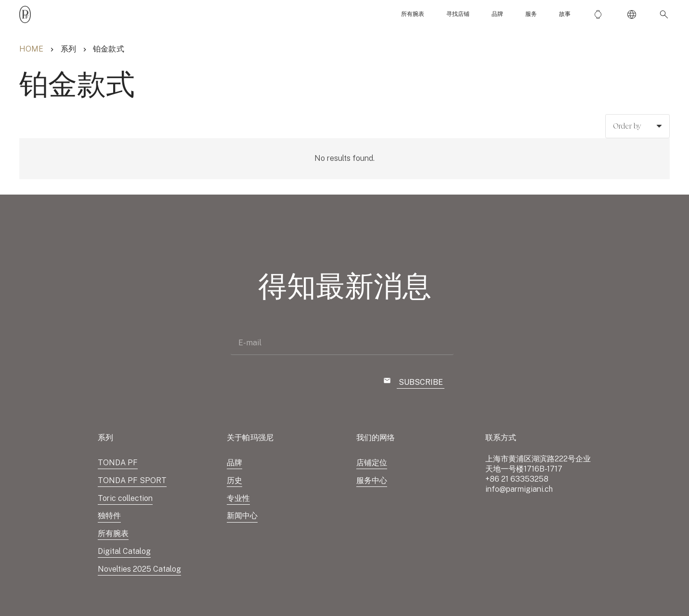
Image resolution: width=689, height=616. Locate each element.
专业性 (238, 498)
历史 (234, 480)
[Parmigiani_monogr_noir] (25, 14)
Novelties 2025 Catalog (139, 569)
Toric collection (125, 498)
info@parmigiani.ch (519, 489)
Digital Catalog (124, 551)
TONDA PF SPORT (132, 480)
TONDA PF (118, 463)
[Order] (637, 126)
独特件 (109, 516)
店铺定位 (372, 463)
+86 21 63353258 (517, 479)
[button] (662, 14)
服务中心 (372, 480)
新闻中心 (242, 516)
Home (32, 49)
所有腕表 (113, 533)
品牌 (234, 463)
